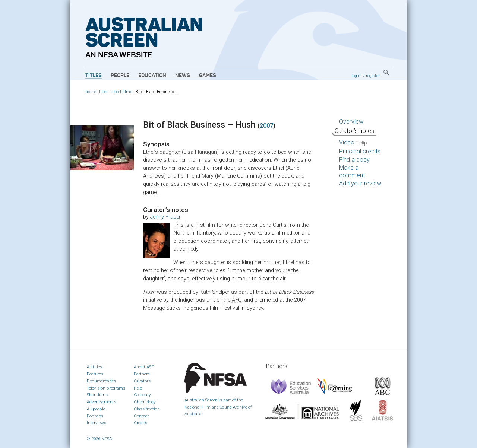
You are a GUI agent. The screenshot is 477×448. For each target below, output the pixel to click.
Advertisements (102, 402)
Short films (97, 395)
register (373, 76)
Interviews (97, 423)
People (120, 76)
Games (208, 76)
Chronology (145, 402)
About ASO (144, 367)
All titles (94, 367)
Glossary (142, 395)
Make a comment (352, 171)
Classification (147, 409)
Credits (140, 423)
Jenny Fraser (165, 217)
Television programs (106, 388)
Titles (94, 76)
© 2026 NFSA (99, 439)
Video (353, 142)
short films (122, 92)
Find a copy (354, 160)
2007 (266, 126)
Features (95, 374)
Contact (141, 416)
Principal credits (360, 151)
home (91, 92)
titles (104, 92)
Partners (142, 374)
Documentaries (101, 381)
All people (96, 409)
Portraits (95, 416)
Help (138, 388)
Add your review (360, 183)
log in (357, 76)
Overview (351, 122)
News (183, 76)
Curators (142, 381)
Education (152, 76)
